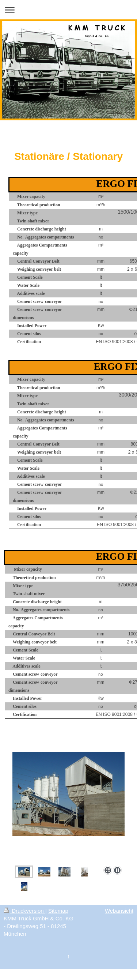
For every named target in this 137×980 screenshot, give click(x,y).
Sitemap (58, 911)
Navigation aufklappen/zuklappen (68, 10)
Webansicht (119, 911)
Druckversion (24, 911)
